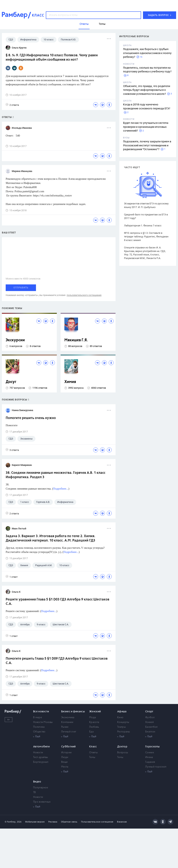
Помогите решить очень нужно (31, 418)
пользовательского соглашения (84, 295)
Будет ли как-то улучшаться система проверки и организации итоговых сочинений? (146, 127)
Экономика (68, 718)
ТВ (35, 792)
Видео (37, 782)
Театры (121, 727)
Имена (149, 757)
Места (65, 767)
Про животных (42, 802)
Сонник (150, 753)
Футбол (150, 718)
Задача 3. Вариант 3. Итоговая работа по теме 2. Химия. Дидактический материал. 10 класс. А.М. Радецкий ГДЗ (50, 538)
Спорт (149, 712)
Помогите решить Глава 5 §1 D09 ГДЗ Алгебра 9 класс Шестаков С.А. (57, 661)
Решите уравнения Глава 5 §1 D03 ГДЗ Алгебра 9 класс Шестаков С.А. (57, 602)
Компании (67, 722)
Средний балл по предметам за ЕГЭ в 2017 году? (146, 216)
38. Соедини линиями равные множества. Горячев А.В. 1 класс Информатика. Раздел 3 (55, 475)
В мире (37, 718)
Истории (66, 753)
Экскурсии (15, 340)
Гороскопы (153, 747)
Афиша (122, 712)
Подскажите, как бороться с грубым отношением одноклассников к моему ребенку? (147, 53)
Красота (94, 722)
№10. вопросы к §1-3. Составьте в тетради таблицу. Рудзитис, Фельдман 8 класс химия (146, 237)
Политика (39, 727)
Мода (93, 718)
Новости (38, 753)
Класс (93, 747)
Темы (92, 757)
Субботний (68, 747)
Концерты (123, 722)
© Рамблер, (10, 822)
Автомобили (41, 747)
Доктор (122, 747)
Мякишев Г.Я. (76, 340)
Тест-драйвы (41, 757)
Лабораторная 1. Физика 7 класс (143, 226)
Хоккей (150, 722)
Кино (120, 718)
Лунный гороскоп (156, 767)
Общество (39, 732)
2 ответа (12, 105)
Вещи (64, 762)
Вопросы (123, 753)
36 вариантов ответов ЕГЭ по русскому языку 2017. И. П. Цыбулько (146, 205)
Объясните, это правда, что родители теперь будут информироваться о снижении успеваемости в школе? (147, 90)
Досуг (11, 382)
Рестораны (124, 732)
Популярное (41, 788)
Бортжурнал (41, 762)
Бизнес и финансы (73, 712)
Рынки (65, 727)
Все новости (41, 712)
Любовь (94, 727)
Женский (95, 712)
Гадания (150, 762)
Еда (91, 732)
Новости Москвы (43, 722)
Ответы (93, 753)
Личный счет (69, 732)
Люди (65, 757)
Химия (70, 382)
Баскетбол (151, 727)
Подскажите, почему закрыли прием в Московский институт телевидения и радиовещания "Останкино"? (147, 146)
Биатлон (150, 732)
